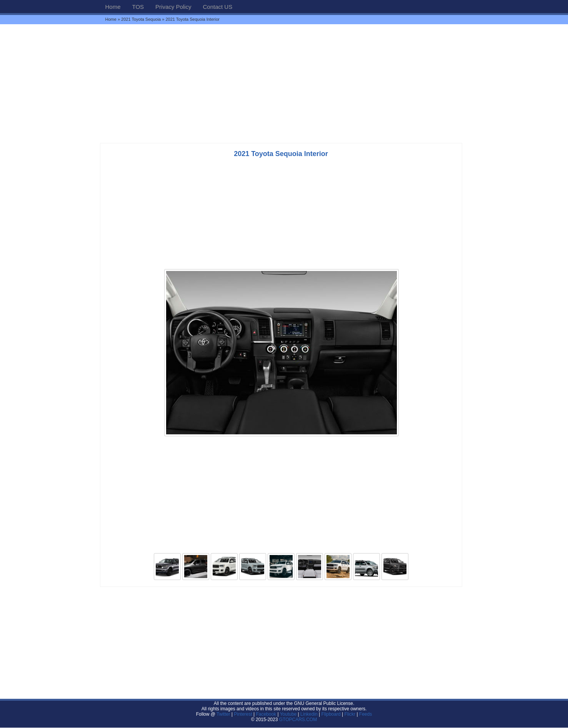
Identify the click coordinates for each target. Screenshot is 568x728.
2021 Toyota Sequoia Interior (281, 154)
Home (113, 7)
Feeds (366, 714)
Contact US (217, 7)
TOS (138, 7)
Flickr (350, 714)
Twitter (224, 714)
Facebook (266, 714)
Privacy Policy (173, 7)
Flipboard (331, 714)
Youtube (288, 714)
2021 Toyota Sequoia (141, 19)
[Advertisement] (284, 83)
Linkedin (309, 714)
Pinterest (243, 714)
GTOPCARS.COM (298, 720)
